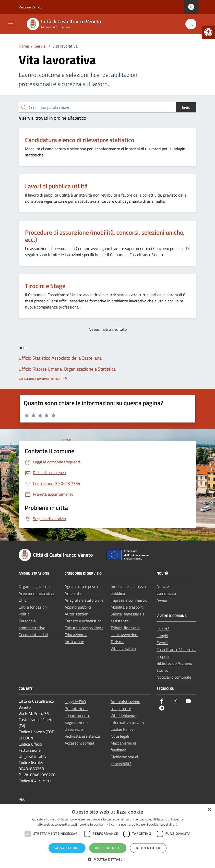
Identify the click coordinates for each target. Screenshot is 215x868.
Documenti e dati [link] (33, 635)
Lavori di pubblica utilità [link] (56, 186)
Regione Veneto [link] (31, 7)
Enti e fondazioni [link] (33, 607)
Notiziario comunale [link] (174, 677)
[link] (208, 32)
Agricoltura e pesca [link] (81, 586)
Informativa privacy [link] (127, 722)
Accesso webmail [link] (79, 743)
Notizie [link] (163, 586)
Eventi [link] (162, 643)
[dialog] (108, 836)
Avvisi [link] (162, 600)
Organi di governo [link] (34, 586)
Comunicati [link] (166, 593)
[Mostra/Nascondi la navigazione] (10, 24)
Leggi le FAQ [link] (75, 702)
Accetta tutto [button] (108, 848)
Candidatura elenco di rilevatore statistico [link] (80, 140)
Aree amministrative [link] (37, 593)
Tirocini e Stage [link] (45, 286)
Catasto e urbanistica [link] (83, 621)
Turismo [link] (117, 642)
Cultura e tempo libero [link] (84, 628)
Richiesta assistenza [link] (82, 736)
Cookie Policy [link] (122, 729)
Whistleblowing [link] (124, 715)
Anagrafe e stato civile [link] (84, 600)
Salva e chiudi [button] (67, 848)
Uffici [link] (23, 600)
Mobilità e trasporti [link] (127, 607)
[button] (108, 859)
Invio (186, 107)
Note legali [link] (120, 736)
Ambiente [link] (73, 593)
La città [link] (163, 629)
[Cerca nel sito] (191, 24)
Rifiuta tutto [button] (148, 848)
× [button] (209, 810)
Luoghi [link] (162, 636)
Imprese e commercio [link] (129, 600)
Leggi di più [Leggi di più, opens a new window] (169, 824)
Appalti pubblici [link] (78, 607)
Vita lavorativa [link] (123, 648)
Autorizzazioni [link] (77, 614)
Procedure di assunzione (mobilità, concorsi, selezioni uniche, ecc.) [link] (105, 236)
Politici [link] (25, 614)
